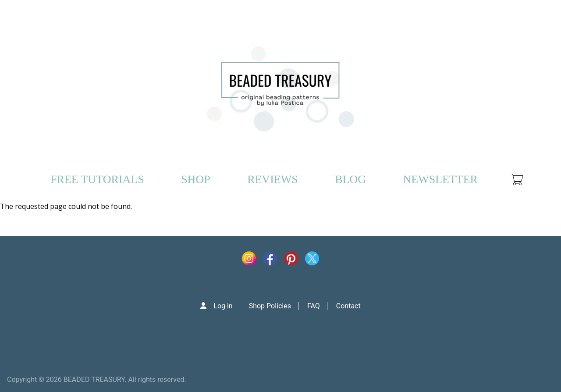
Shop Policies (270, 306)
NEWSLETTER (440, 179)
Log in (223, 306)
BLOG (350, 179)
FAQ (314, 306)
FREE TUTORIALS (97, 179)
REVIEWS (273, 179)
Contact (348, 306)
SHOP (195, 179)
